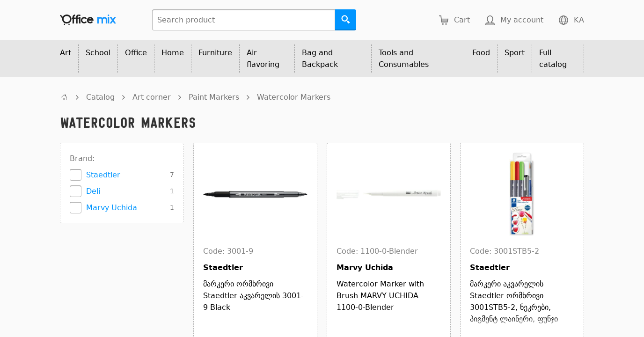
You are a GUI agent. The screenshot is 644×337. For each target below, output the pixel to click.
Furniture (215, 53)
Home (173, 53)
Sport (515, 53)
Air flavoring (263, 59)
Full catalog (553, 59)
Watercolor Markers (294, 97)
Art (66, 53)
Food (481, 53)
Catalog (100, 97)
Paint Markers (214, 97)
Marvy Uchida (112, 208)
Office (136, 53)
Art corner (152, 97)
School (98, 53)
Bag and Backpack (320, 59)
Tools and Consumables (404, 59)
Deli (93, 191)
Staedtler (103, 175)
